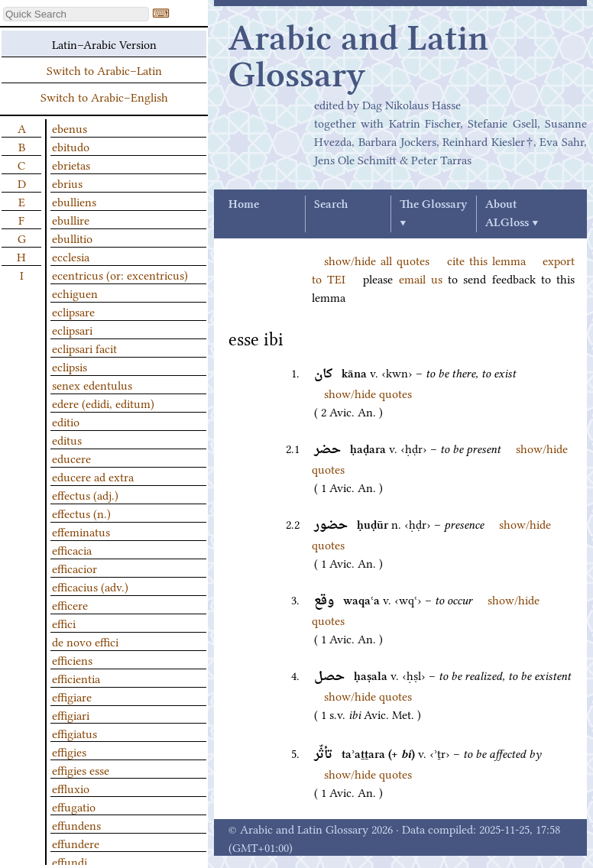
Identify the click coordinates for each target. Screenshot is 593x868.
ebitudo (71, 146)
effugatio (74, 806)
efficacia (72, 549)
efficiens (72, 659)
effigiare (72, 696)
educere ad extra (93, 476)
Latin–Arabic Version (104, 44)
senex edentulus (92, 384)
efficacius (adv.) (90, 586)
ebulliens (74, 201)
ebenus (70, 128)
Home (244, 205)
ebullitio (72, 238)
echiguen (75, 293)
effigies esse (81, 769)
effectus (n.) (81, 513)
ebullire (71, 219)
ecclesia (71, 256)
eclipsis (70, 366)
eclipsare (73, 311)
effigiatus (75, 733)
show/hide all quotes (377, 260)
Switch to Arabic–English (104, 96)
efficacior (75, 568)
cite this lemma (486, 260)
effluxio (71, 788)
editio (66, 421)
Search (331, 205)
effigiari (71, 714)
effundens (76, 824)
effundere (76, 843)
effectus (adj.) (85, 494)
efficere (70, 604)
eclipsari (72, 329)
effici (64, 623)
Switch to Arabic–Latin (104, 70)
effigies (69, 751)
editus (67, 439)
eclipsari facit (84, 348)
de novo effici (85, 641)
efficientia (76, 678)
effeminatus (81, 531)
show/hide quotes (368, 393)
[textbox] (76, 14)
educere (71, 458)
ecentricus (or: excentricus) (120, 274)
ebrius (67, 183)
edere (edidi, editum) (103, 403)
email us (421, 278)
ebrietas (71, 164)
